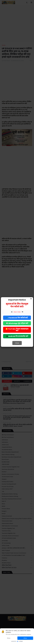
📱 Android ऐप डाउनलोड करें (17, 336)
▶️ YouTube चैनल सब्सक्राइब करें (17, 330)
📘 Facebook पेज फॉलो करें (17, 318)
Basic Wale (17, 312)
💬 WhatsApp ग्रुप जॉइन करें (17, 323)
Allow (25, 638)
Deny (9, 638)
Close (17, 343)
